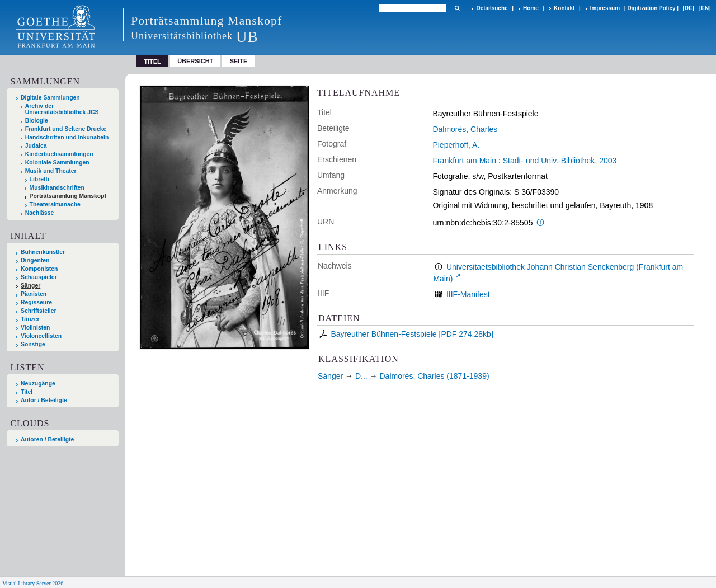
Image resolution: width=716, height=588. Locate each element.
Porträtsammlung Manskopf (68, 196)
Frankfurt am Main (464, 161)
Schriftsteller (39, 311)
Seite (239, 61)
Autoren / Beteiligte (47, 439)
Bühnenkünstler (43, 252)
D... (361, 376)
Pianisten (34, 294)
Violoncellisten (41, 336)
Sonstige (33, 344)
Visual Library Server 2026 (33, 583)
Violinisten (35, 328)
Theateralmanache (55, 204)
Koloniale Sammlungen (57, 163)
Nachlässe (39, 213)
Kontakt (564, 8)
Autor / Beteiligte (44, 400)
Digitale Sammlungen (50, 98)
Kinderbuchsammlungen (59, 154)
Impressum (605, 8)
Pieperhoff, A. (456, 145)
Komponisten (39, 269)
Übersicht (195, 61)
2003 (608, 161)
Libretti (39, 179)
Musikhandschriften (57, 188)
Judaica (36, 146)
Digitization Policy (651, 8)
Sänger (30, 286)
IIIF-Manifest (468, 294)
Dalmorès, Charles (465, 129)
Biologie (37, 121)
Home (531, 8)
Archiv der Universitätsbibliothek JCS (62, 109)
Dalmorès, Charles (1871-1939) (435, 376)
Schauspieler (39, 277)
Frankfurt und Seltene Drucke (66, 129)
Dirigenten (35, 260)
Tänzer (30, 319)
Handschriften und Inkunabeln (67, 137)
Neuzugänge (38, 384)
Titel (27, 392)
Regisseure (36, 302)
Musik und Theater (51, 171)
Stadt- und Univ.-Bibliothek (549, 161)
